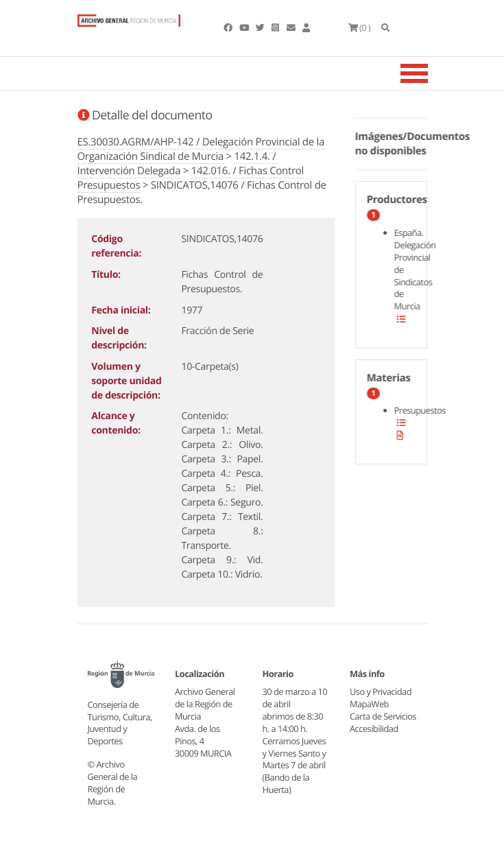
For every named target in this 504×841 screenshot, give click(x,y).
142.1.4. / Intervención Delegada (177, 164)
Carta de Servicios (383, 716)
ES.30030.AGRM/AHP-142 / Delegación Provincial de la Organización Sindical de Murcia (201, 149)
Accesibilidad (374, 729)
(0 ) (360, 27)
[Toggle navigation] (431, 73)
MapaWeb (369, 704)
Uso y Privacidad (381, 691)
